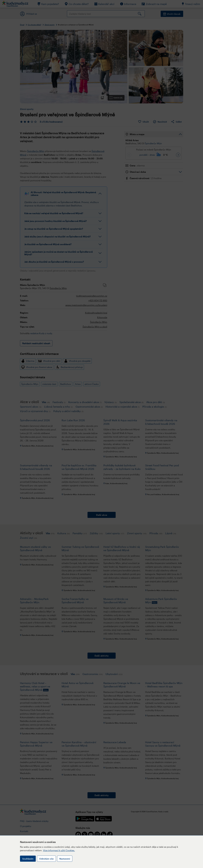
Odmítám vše (46, 859)
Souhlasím (28, 859)
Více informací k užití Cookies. (59, 850)
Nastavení (65, 859)
